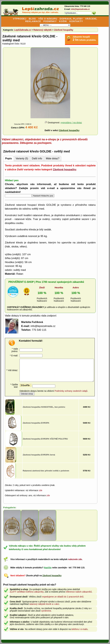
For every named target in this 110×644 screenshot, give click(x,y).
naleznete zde (75, 559)
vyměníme (46, 611)
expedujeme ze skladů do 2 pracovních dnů (63, 597)
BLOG (32, 19)
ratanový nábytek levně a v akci (44, 604)
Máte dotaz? (53, 158)
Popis (9, 158)
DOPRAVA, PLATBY (71, 19)
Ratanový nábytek (43, 30)
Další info (37, 158)
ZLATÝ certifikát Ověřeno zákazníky (27, 592)
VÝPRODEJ (20, 19)
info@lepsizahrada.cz (80, 9)
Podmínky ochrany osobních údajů (71, 391)
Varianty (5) (22, 158)
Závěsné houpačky (64, 30)
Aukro (76, 288)
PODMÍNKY (50, 21)
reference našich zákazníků (79, 592)
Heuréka (59, 288)
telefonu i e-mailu (80, 629)
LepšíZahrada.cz (23, 30)
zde (41, 490)
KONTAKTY (76, 21)
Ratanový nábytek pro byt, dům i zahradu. (40, 12)
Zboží (42, 288)
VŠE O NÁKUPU (48, 19)
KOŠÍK (63, 21)
